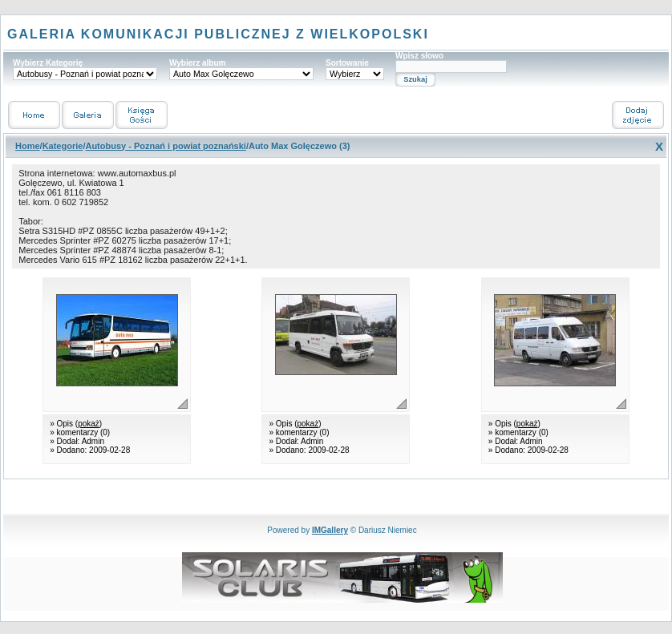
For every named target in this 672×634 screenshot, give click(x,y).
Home (28, 146)
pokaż (89, 424)
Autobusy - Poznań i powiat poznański (165, 146)
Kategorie (63, 146)
